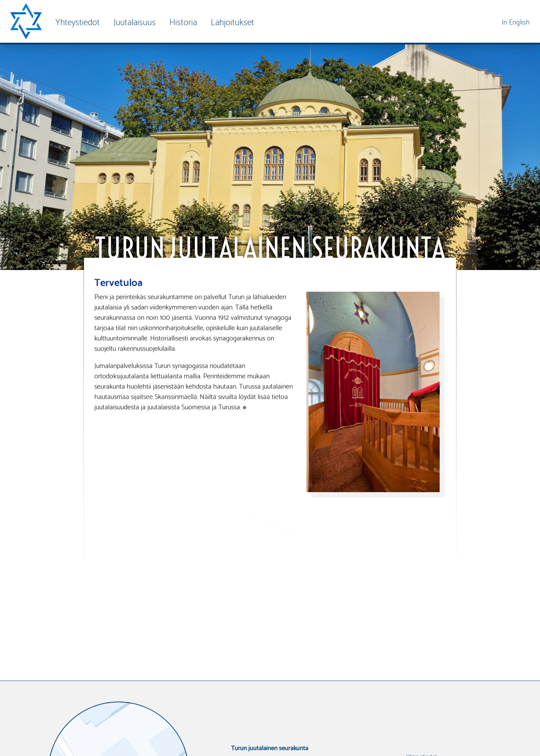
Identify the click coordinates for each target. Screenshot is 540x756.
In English (516, 21)
